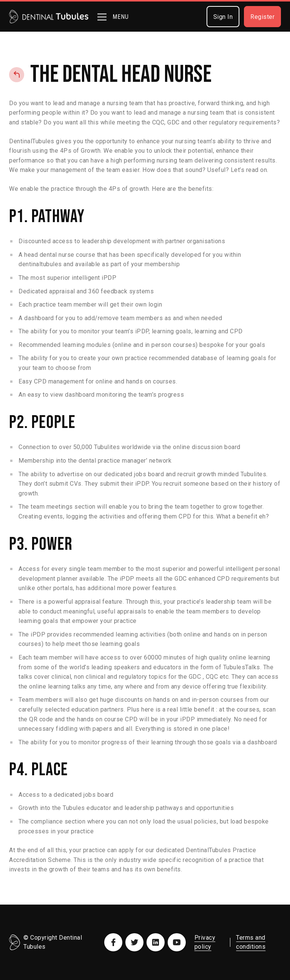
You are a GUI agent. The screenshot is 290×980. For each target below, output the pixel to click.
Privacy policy (205, 942)
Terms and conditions (251, 942)
